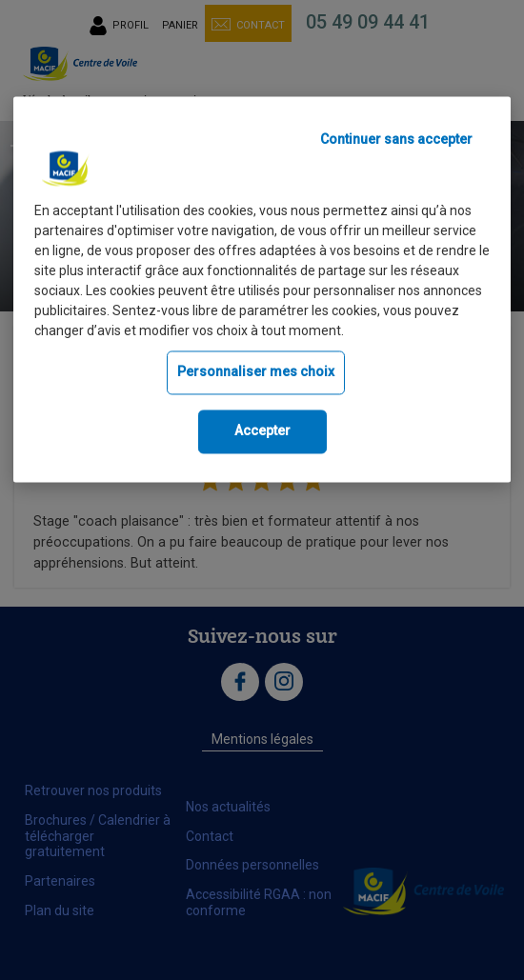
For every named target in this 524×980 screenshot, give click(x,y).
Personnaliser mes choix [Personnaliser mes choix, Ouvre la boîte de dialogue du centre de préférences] (256, 372)
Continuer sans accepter (396, 140)
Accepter (262, 430)
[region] (262, 290)
